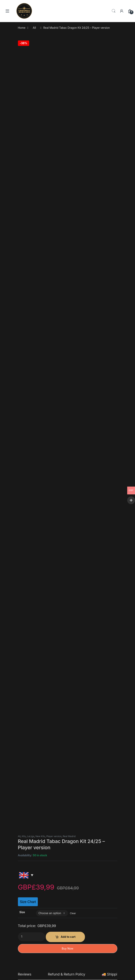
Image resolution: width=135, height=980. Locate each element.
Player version (54, 78)
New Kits (40, 78)
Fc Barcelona (31, 839)
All (34, 28)
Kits (24, 78)
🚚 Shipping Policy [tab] (117, 216)
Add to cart (68, 179)
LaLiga (31, 78)
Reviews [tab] (25, 216)
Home (22, 28)
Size (22, 154)
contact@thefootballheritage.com (87, 346)
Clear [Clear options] (73, 155)
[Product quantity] (32, 179)
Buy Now (67, 190)
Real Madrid (69, 78)
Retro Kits (56, 839)
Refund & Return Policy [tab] (67, 216)
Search (114, 11)
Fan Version (80, 839)
